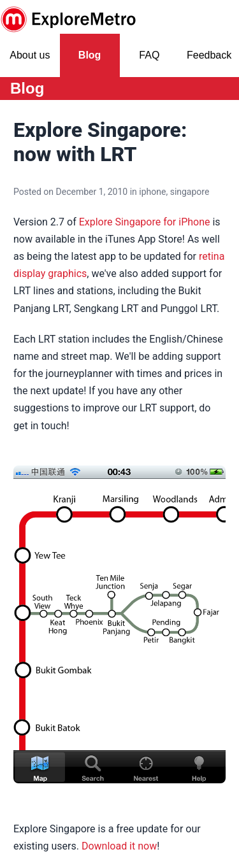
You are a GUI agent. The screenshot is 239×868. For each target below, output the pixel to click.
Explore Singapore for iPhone (145, 222)
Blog (90, 55)
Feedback (209, 55)
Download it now (119, 846)
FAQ (149, 55)
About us (30, 55)
